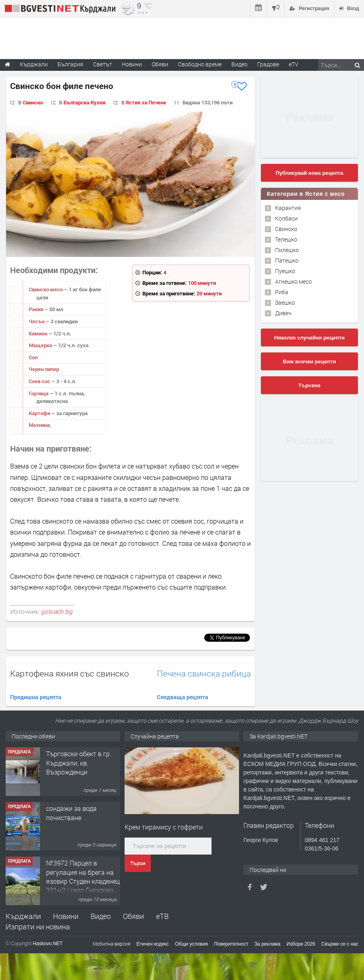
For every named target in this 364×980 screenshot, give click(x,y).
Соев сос (40, 381)
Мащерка (41, 345)
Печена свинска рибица (204, 673)
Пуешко (285, 271)
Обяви (133, 916)
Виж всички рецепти (309, 362)
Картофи (40, 413)
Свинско (33, 102)
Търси (138, 863)
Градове (268, 64)
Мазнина (39, 425)
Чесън (37, 321)
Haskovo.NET (48, 944)
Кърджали (23, 916)
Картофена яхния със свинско (70, 673)
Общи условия (192, 944)
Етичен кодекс (153, 944)
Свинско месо (46, 289)
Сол (33, 357)
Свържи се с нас (340, 944)
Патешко (287, 260)
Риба (282, 292)
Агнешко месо (293, 281)
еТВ (162, 916)
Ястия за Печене (146, 102)
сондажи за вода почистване (71, 813)
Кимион (39, 333)
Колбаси (286, 218)
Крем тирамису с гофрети (164, 827)
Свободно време (200, 64)
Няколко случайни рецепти (309, 338)
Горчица (39, 393)
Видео (101, 916)
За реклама (268, 944)
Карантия (288, 208)
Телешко (286, 239)
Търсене (310, 385)
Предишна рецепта (36, 697)
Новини (132, 64)
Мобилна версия (112, 944)
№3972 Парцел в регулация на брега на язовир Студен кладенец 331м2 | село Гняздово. (83, 876)
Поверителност (231, 944)
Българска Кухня (84, 102)
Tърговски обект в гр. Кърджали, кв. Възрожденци (79, 763)
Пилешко (287, 250)
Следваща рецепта (183, 697)
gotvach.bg (57, 611)
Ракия (37, 309)
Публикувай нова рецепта (309, 173)
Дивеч (283, 313)
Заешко (285, 302)
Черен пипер (44, 369)
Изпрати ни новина (38, 927)
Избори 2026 (301, 944)
